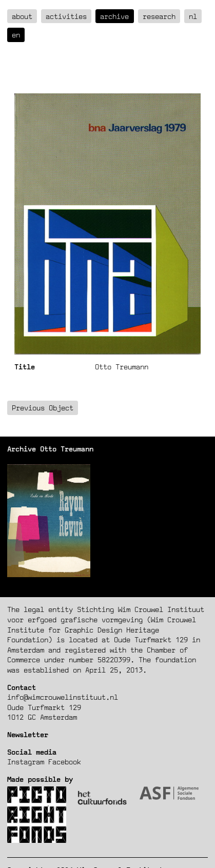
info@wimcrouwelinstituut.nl (63, 697)
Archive (114, 16)
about (22, 16)
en (16, 35)
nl (193, 16)
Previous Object (43, 408)
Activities (66, 16)
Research (159, 16)
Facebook (65, 762)
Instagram (26, 762)
